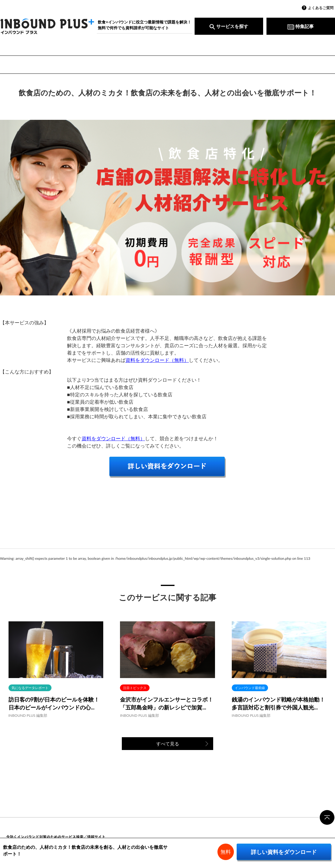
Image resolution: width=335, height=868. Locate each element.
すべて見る (168, 744)
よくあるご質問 (321, 8)
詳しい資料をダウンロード (284, 852)
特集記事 (301, 26)
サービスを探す (229, 26)
